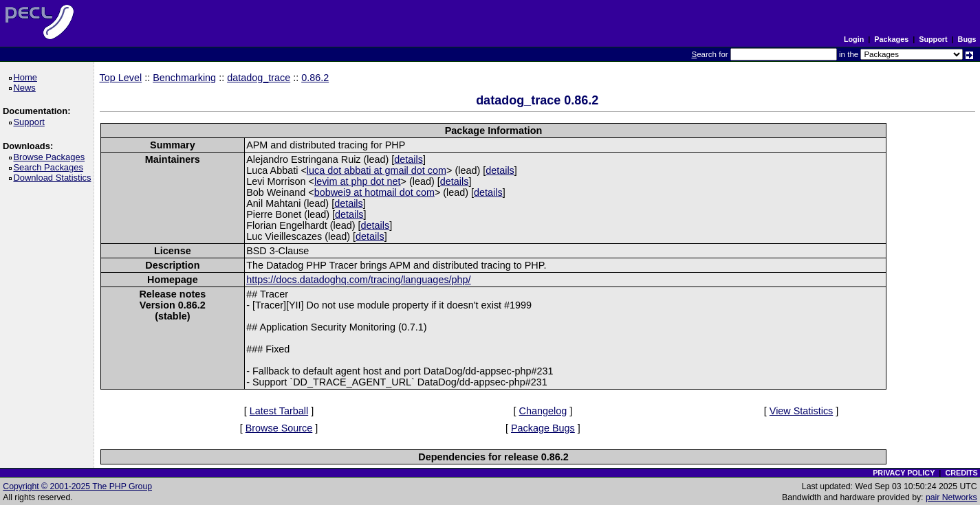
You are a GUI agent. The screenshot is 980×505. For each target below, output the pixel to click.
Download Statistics (54, 178)
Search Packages (50, 167)
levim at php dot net (358, 181)
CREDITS (961, 473)
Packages (891, 39)
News (26, 88)
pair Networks (951, 497)
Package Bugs (543, 428)
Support (933, 39)
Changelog (543, 411)
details (409, 159)
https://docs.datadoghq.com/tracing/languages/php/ (358, 280)
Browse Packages (51, 157)
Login (854, 39)
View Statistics (802, 411)
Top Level (121, 78)
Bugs (967, 39)
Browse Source (279, 428)
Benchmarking (184, 78)
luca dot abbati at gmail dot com (377, 170)
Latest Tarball (279, 411)
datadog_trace (259, 78)
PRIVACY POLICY (904, 473)
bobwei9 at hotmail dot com (374, 192)
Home (27, 77)
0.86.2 (315, 78)
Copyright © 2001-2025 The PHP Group (77, 486)
